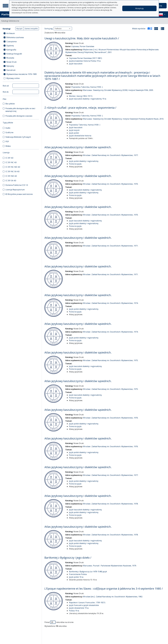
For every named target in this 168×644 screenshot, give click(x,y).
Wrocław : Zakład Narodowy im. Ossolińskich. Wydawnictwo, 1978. (111, 535)
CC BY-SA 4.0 (11, 181)
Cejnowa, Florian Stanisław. (83, 46)
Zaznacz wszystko (31, 29)
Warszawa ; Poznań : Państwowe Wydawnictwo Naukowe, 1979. (110, 566)
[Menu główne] (6, 6)
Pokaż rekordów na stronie (59, 622)
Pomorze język (75, 484)
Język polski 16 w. (76, 577)
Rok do (6, 92)
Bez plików (10, 104)
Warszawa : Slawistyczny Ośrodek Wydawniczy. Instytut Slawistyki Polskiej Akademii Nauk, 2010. (123, 119)
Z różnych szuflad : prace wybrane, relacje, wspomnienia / (80, 108)
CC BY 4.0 (9, 158)
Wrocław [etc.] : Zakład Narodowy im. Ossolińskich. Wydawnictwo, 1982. (113, 597)
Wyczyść (19, 29)
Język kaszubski (76, 64)
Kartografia (11, 50)
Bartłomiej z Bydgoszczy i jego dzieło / (68, 558)
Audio (8, 128)
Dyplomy (10, 46)
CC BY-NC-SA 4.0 (12, 171)
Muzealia (10, 58)
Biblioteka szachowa (15, 37)
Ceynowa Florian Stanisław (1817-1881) (85, 58)
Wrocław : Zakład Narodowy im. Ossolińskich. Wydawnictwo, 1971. (111, 246)
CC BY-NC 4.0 (11, 162)
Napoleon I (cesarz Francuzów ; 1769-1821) (87, 602)
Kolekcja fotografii (14, 54)
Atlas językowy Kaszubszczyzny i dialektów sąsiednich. (78, 176)
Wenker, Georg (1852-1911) (81, 96)
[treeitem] (21, 33)
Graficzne (9, 132)
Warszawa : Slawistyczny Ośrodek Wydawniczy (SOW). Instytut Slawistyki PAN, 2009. (118, 90)
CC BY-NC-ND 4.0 (13, 167)
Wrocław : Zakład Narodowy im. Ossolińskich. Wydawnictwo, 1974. (111, 303)
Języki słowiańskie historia (80, 136)
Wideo (8, 146)
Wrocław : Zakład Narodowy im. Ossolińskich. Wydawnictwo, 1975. (111, 360)
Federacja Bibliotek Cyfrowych (18, 137)
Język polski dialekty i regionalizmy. (84, 161)
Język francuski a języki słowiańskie (84, 605)
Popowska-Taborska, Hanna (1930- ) (85, 125)
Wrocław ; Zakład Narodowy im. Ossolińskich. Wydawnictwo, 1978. (111, 504)
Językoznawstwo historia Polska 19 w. (85, 61)
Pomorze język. (75, 164)
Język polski (74, 133)
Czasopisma (11, 42)
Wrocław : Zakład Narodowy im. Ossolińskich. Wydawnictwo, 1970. (111, 184)
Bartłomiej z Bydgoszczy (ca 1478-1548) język (88, 572)
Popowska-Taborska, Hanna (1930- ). (87, 87)
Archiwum (11, 33)
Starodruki (11, 70)
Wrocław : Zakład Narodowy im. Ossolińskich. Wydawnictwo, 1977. (111, 155)
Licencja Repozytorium (15, 190)
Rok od (6, 86)
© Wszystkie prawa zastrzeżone (19, 194)
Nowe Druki (11, 62)
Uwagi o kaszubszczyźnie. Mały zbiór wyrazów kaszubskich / (82, 38)
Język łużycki (74, 130)
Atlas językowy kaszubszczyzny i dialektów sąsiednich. (78, 147)
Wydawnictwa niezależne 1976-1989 (21, 74)
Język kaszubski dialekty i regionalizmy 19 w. (88, 99)
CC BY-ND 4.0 (11, 176)
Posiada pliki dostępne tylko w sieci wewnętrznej (20, 110)
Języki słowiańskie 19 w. (79, 608)
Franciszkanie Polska (78, 574)
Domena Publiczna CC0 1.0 (17, 185)
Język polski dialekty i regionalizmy (84, 481)
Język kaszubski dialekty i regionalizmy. (86, 190)
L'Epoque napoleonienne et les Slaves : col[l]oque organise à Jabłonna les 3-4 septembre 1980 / (104, 588)
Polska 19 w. (74, 611)
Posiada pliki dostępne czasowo (19, 116)
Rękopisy (10, 66)
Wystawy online (13, 78)
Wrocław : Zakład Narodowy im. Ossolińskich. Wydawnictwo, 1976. (111, 418)
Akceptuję (139, 8)
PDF (7, 142)
